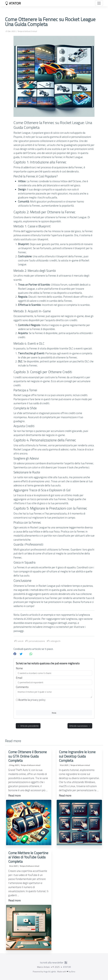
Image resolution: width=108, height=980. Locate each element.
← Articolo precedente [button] (28, 726)
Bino (73, 971)
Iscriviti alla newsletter (52, 962)
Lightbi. (53, 971)
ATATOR (13, 3)
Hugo (46, 971)
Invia (54, 713)
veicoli (19, 641)
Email (19, 678)
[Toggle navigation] (99, 3)
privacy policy (38, 700)
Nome (19, 668)
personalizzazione (36, 641)
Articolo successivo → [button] (80, 726)
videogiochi (54, 641)
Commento (22, 687)
